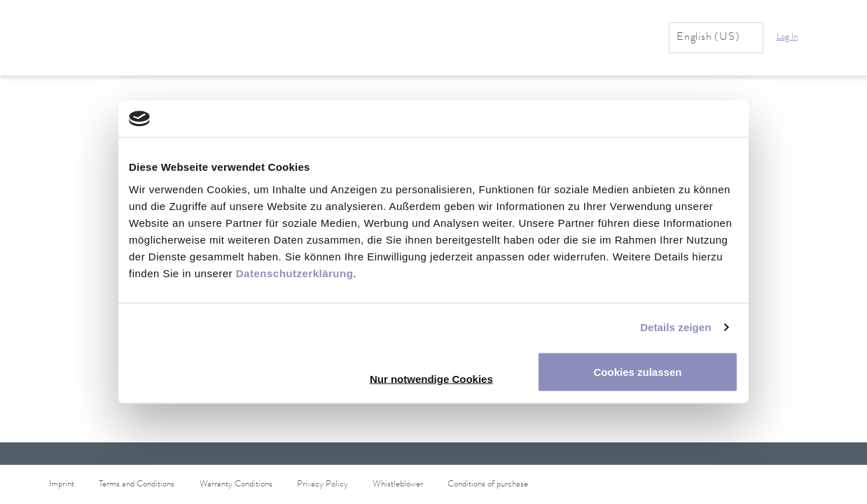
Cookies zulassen (638, 371)
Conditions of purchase (488, 485)
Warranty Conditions (236, 485)
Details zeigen (675, 327)
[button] (796, 38)
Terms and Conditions (137, 485)
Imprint (62, 485)
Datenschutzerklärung (295, 273)
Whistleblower (398, 485)
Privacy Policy (322, 485)
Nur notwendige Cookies (431, 378)
